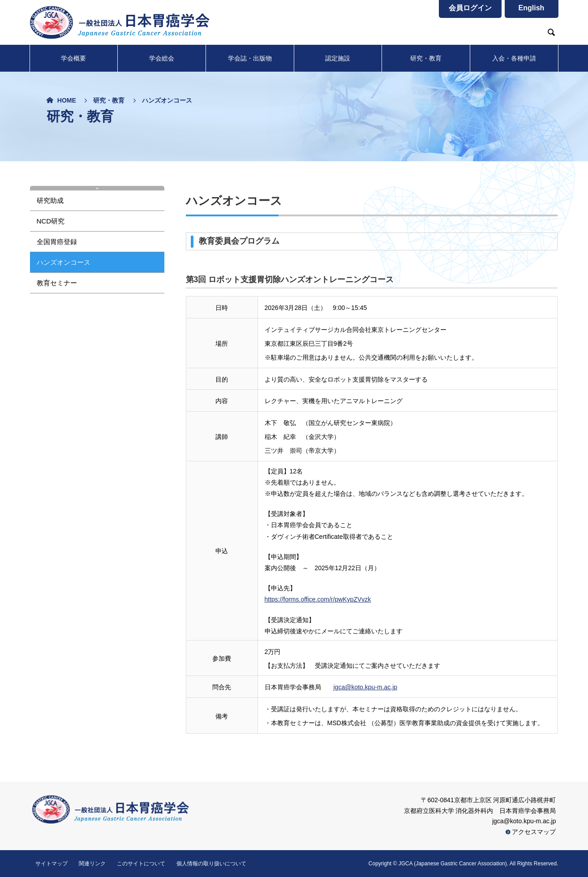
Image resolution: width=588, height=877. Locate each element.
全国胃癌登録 (57, 242)
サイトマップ (52, 864)
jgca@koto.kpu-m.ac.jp (366, 687)
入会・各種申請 (514, 58)
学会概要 (73, 58)
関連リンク (92, 864)
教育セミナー (57, 283)
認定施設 (338, 58)
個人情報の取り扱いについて (211, 864)
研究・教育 (426, 58)
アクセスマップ (531, 832)
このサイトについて (141, 864)
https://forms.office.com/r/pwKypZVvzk (318, 599)
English (532, 8)
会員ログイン (470, 8)
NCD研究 (51, 221)
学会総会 (162, 58)
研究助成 (50, 200)
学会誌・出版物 (250, 58)
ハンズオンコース (64, 262)
